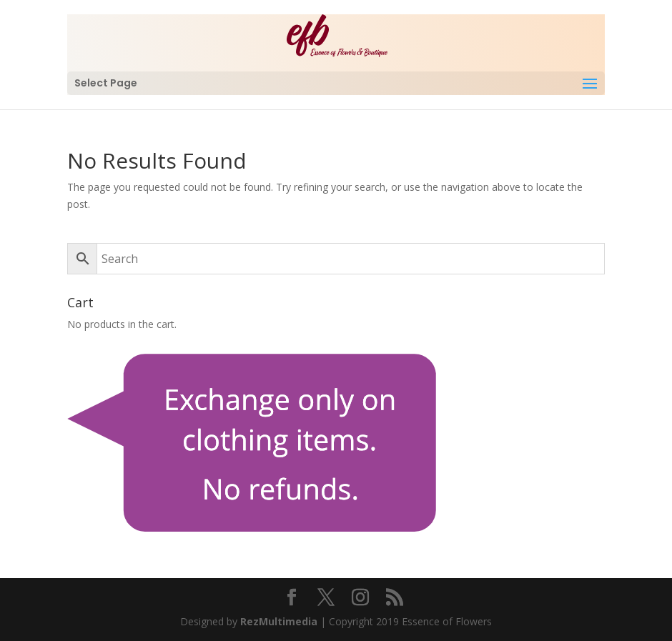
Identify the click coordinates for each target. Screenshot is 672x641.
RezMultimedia (279, 621)
